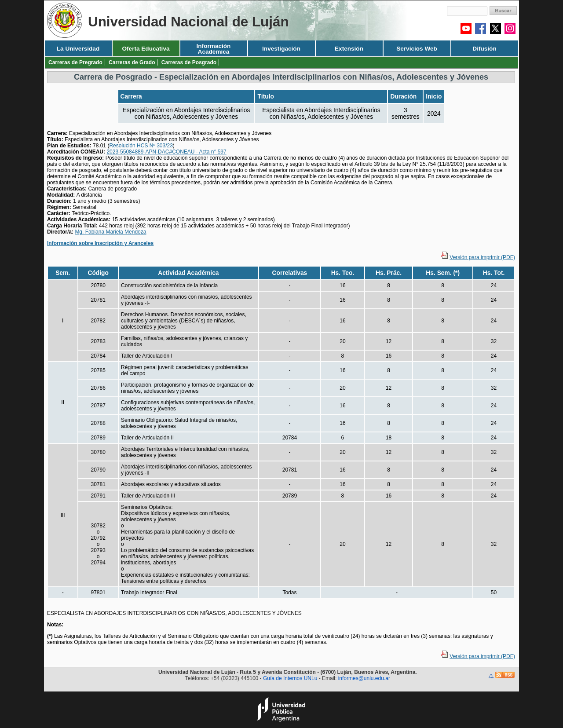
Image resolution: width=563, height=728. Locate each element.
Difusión (484, 49)
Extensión (349, 49)
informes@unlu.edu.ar (364, 678)
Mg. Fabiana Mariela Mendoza (110, 232)
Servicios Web (417, 49)
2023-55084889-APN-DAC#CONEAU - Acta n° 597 (166, 152)
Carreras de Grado (132, 62)
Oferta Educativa (146, 49)
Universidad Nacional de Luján (188, 22)
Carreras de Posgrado (189, 62)
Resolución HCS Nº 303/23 (141, 146)
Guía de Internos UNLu (290, 678)
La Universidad (78, 49)
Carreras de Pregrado (75, 62)
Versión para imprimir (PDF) (482, 257)
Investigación (281, 49)
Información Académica (214, 49)
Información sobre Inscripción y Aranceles (100, 243)
